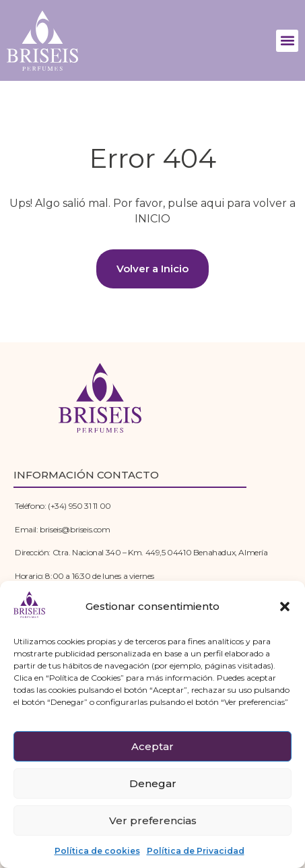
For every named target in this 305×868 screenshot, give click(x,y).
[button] (285, 607)
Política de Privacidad (196, 851)
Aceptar (152, 746)
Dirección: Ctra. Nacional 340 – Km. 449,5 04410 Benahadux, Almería (141, 552)
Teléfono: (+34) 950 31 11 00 (63, 506)
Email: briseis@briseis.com (63, 529)
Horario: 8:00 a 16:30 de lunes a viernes (84, 576)
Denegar (153, 783)
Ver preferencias (153, 820)
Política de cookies (97, 851)
